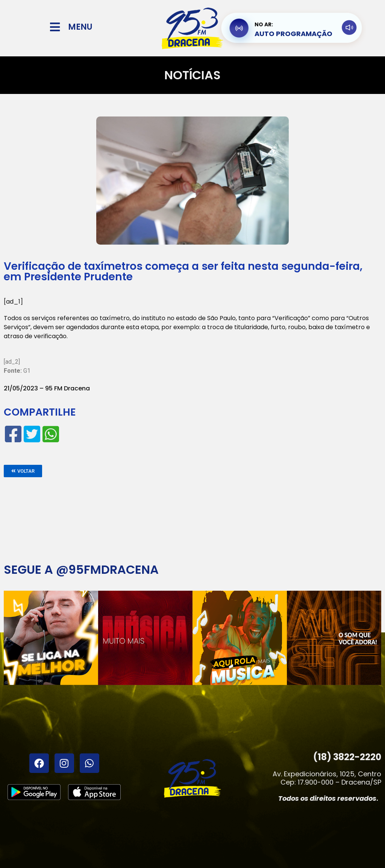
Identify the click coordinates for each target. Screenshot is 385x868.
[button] (23, 471)
